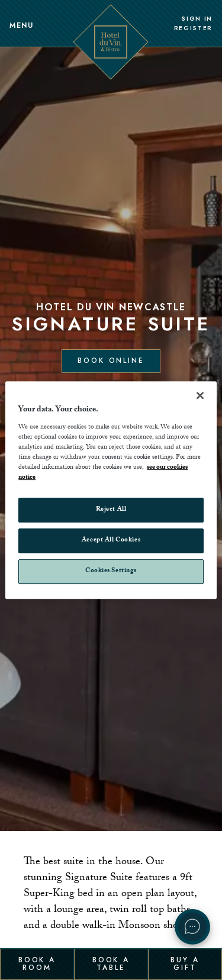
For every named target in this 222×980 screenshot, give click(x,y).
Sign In (197, 19)
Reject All (111, 510)
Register (193, 28)
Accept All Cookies (111, 541)
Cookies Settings (111, 571)
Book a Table (111, 963)
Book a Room (37, 963)
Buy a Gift (185, 963)
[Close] (200, 395)
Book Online (111, 361)
